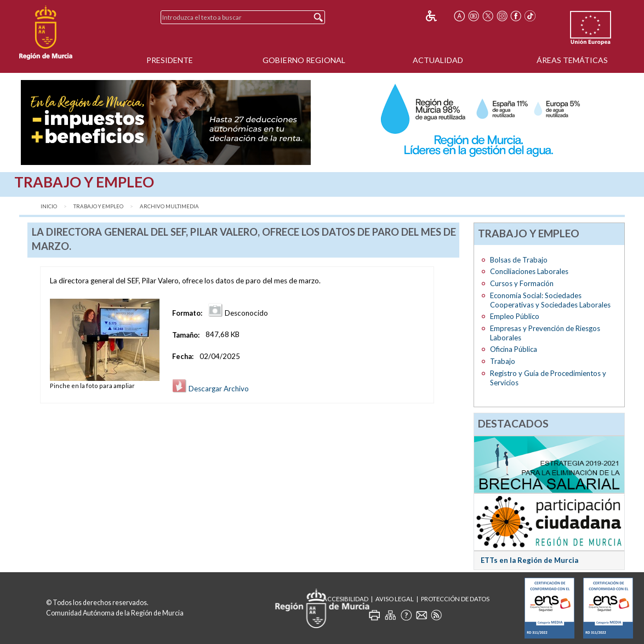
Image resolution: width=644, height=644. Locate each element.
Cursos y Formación (522, 283)
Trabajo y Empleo (98, 206)
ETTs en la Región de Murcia (529, 560)
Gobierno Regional (304, 60)
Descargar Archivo (210, 389)
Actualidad (438, 60)
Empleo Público (515, 316)
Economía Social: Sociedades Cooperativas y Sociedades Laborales (550, 300)
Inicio (49, 206)
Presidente (170, 60)
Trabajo (503, 361)
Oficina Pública (514, 349)
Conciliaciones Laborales (529, 271)
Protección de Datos (455, 599)
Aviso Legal (395, 599)
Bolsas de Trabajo (519, 260)
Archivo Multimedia (169, 206)
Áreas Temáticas (572, 60)
